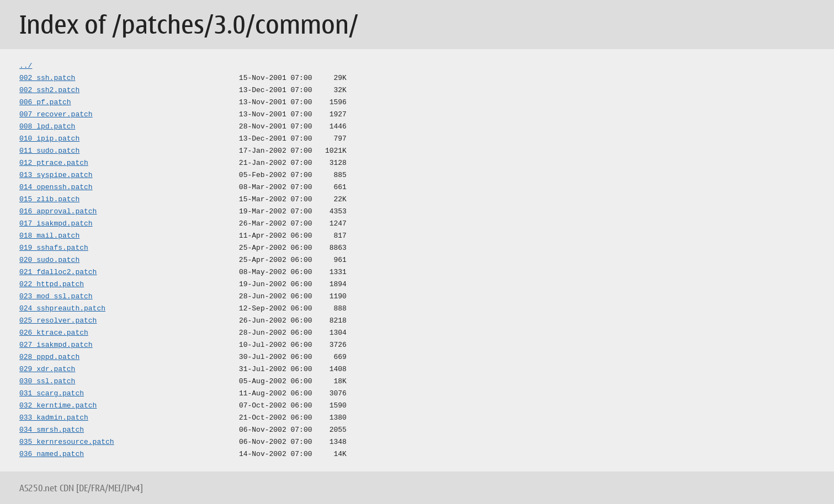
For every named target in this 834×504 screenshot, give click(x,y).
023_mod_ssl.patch (56, 297)
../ (26, 66)
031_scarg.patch (52, 394)
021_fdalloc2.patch (58, 272)
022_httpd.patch (52, 285)
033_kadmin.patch (54, 418)
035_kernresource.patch (67, 442)
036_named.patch (52, 454)
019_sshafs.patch (54, 248)
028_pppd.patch (49, 357)
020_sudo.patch (49, 260)
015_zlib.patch (49, 200)
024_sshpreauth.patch (62, 309)
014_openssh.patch (56, 187)
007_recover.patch (56, 115)
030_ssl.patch (47, 382)
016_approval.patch (58, 212)
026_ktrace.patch (54, 333)
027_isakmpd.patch (56, 345)
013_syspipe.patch (56, 175)
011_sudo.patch (49, 151)
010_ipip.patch (49, 139)
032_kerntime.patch (58, 406)
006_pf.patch (45, 103)
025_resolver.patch (58, 321)
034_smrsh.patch (52, 430)
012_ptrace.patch (54, 163)
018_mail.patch (49, 236)
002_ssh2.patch (49, 90)
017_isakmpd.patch (56, 224)
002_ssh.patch (47, 78)
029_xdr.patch (47, 369)
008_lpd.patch (47, 127)
